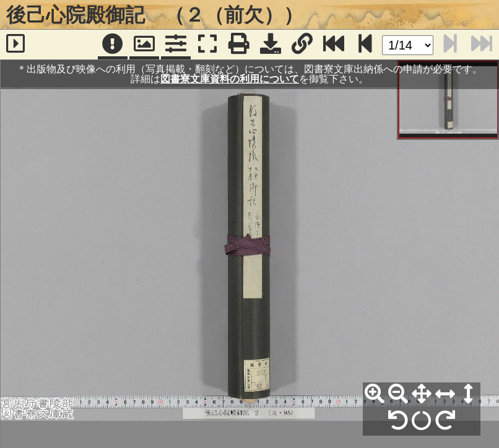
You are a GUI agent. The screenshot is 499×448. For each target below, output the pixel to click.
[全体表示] (422, 394)
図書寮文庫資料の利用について (230, 79)
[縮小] (398, 394)
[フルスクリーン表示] (207, 45)
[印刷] (239, 45)
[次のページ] (365, 45)
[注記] (113, 45)
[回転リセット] (422, 421)
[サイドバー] (16, 45)
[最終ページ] (334, 45)
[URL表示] (302, 45)
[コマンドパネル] (176, 45)
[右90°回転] (445, 421)
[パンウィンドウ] (144, 45)
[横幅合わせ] (445, 394)
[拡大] (375, 394)
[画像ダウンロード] (271, 45)
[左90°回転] (398, 421)
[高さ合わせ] (469, 394)
